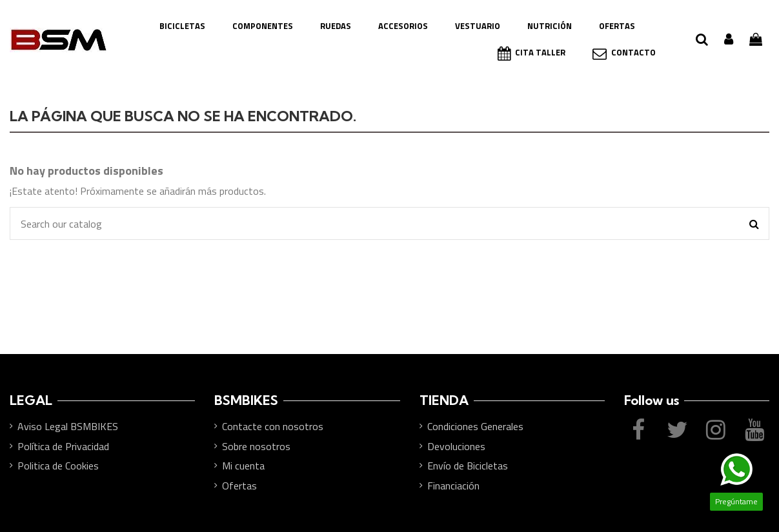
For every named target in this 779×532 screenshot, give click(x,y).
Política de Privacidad (63, 446)
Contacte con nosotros (273, 426)
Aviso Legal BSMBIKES (68, 426)
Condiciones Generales (475, 426)
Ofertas (239, 486)
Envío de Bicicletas (468, 466)
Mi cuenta (243, 466)
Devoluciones (456, 446)
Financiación (453, 486)
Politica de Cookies (58, 466)
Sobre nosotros (256, 446)
